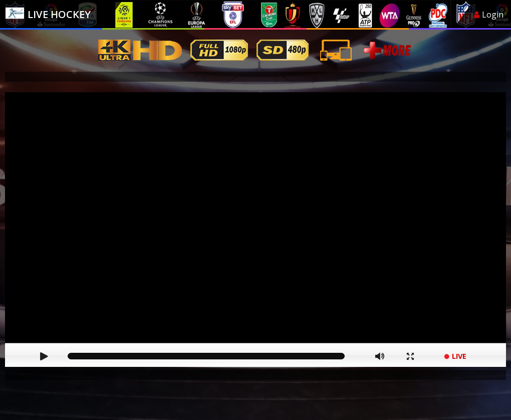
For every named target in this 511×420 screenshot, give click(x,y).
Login (489, 15)
